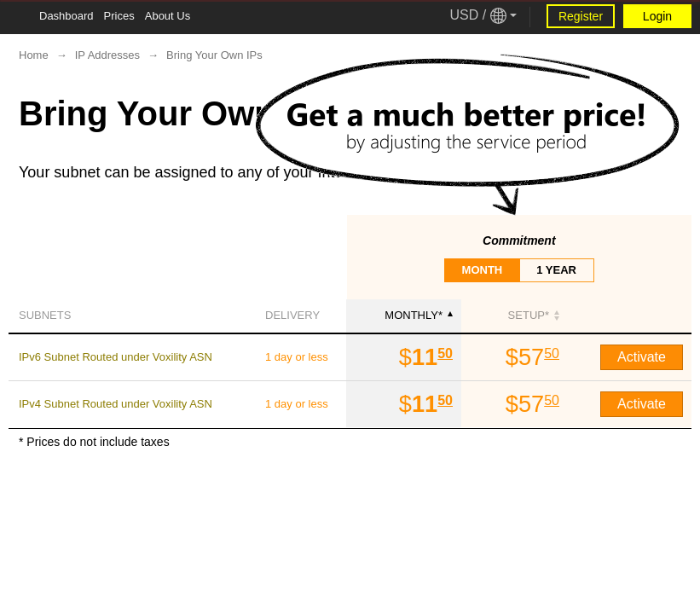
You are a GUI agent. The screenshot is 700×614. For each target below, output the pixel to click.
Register (581, 16)
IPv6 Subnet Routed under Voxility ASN (116, 357)
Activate (642, 357)
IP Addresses (107, 55)
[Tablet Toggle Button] (17, 17)
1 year (556, 270)
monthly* (419, 315)
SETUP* (534, 315)
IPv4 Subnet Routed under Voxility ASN (116, 404)
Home (34, 55)
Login (657, 16)
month (483, 270)
